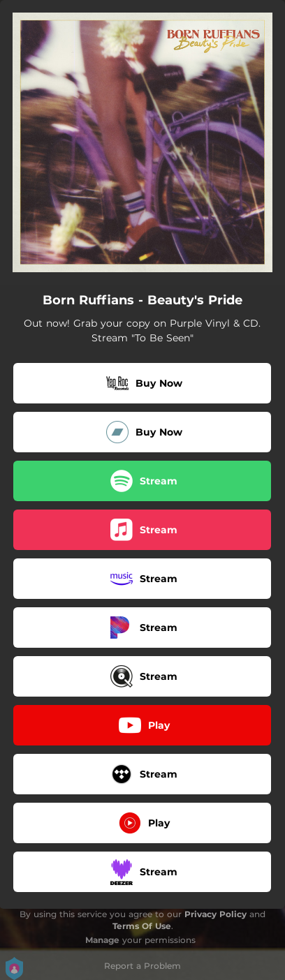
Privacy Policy (215, 914)
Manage (102, 940)
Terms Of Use (142, 926)
